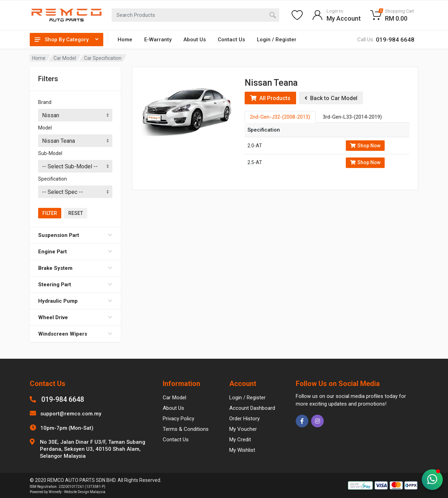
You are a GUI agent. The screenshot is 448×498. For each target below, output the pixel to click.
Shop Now (365, 146)
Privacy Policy (178, 419)
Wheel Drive (75, 317)
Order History (244, 419)
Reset (76, 213)
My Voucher (243, 429)
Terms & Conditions (186, 429)
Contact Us (231, 40)
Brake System (75, 268)
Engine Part (75, 252)
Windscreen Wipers (75, 334)
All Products (270, 98)
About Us (195, 40)
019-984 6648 (63, 399)
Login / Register (277, 40)
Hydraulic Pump (75, 301)
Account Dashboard (252, 408)
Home (125, 40)
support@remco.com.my (71, 414)
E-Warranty (158, 40)
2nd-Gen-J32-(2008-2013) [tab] (280, 117)
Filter (50, 213)
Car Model (65, 58)
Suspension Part (75, 235)
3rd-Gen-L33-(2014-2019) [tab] (352, 117)
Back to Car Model (331, 98)
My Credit (240, 440)
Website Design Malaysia (85, 492)
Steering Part (75, 285)
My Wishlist (242, 450)
